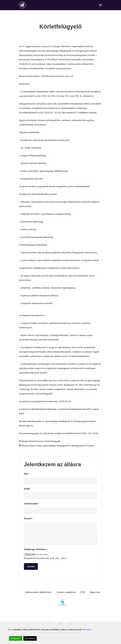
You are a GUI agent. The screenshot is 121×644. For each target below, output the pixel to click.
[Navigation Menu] (101, 5)
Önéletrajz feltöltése (36, 549)
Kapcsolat (95, 592)
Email (27, 489)
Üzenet (29, 519)
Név (27, 474)
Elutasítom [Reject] (30, 638)
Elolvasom (87, 630)
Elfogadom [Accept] (16, 638)
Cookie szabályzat (66, 592)
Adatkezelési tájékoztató (38, 592)
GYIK (83, 592)
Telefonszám (32, 504)
